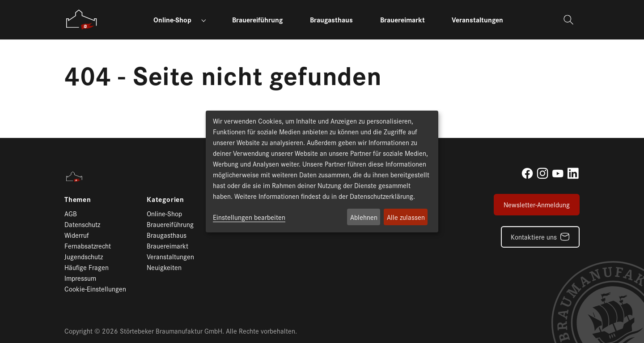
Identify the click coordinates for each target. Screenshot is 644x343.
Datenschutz (82, 224)
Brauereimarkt (167, 246)
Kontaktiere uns (534, 237)
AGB (71, 213)
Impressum (80, 278)
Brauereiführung (170, 224)
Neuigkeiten (164, 267)
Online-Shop (164, 213)
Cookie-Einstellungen (95, 289)
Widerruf (77, 235)
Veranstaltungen (170, 256)
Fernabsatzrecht (88, 246)
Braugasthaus (167, 235)
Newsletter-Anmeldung (537, 204)
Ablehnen (364, 217)
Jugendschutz (84, 256)
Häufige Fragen (87, 267)
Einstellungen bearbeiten (249, 217)
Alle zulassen (406, 217)
